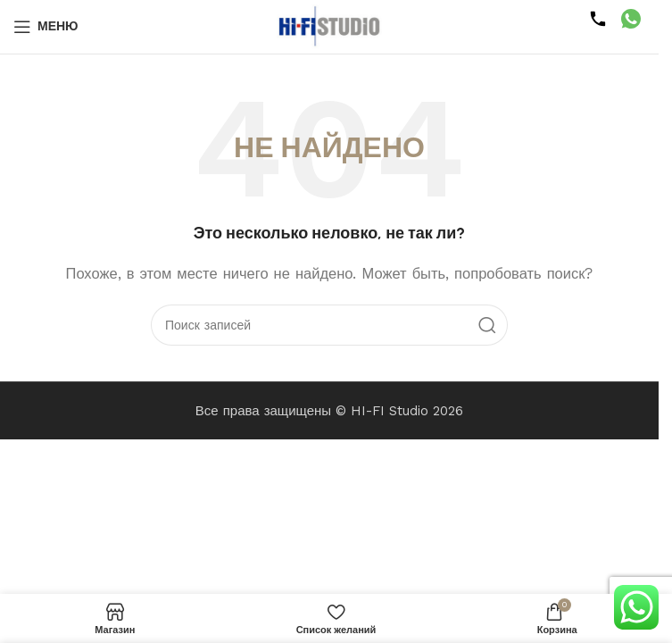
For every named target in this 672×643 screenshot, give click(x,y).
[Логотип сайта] (329, 26)
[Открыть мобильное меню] (46, 27)
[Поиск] (329, 325)
